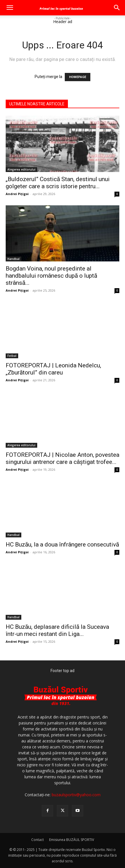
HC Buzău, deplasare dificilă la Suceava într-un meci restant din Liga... (57, 630)
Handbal (13, 259)
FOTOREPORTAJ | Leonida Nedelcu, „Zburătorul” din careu (53, 369)
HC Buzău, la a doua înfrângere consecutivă (62, 544)
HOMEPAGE (78, 77)
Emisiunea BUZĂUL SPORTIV (72, 840)
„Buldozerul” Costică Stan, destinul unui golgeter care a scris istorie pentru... (58, 183)
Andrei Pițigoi (17, 194)
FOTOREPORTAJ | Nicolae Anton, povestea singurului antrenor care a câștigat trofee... (63, 458)
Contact (37, 840)
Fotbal (12, 356)
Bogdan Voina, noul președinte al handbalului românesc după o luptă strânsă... (51, 276)
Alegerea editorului (21, 169)
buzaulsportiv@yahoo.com (76, 795)
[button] (10, 8)
